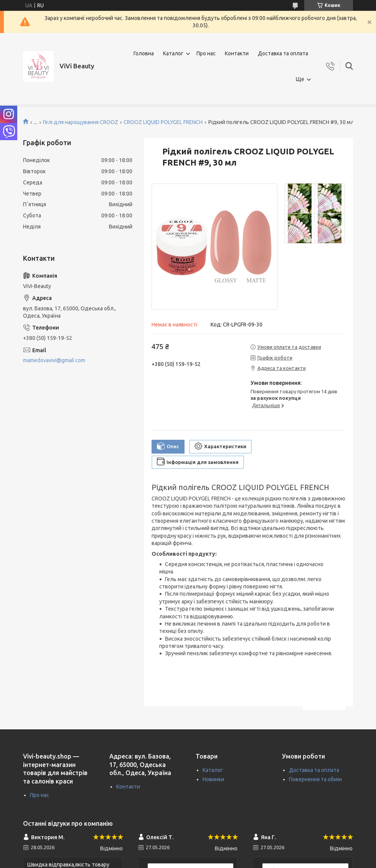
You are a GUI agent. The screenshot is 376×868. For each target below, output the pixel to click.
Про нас (206, 53)
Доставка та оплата (283, 53)
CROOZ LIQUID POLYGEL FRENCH (163, 122)
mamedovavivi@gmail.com (54, 360)
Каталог (173, 53)
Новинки (213, 779)
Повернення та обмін (315, 779)
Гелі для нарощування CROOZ (81, 122)
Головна (144, 53)
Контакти (237, 53)
